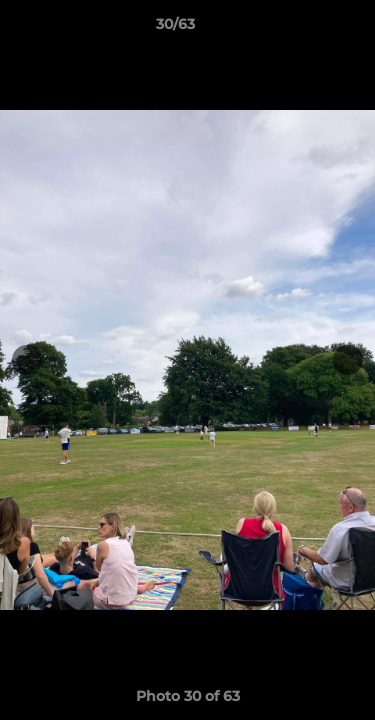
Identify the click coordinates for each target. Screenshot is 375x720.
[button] (303, 29)
